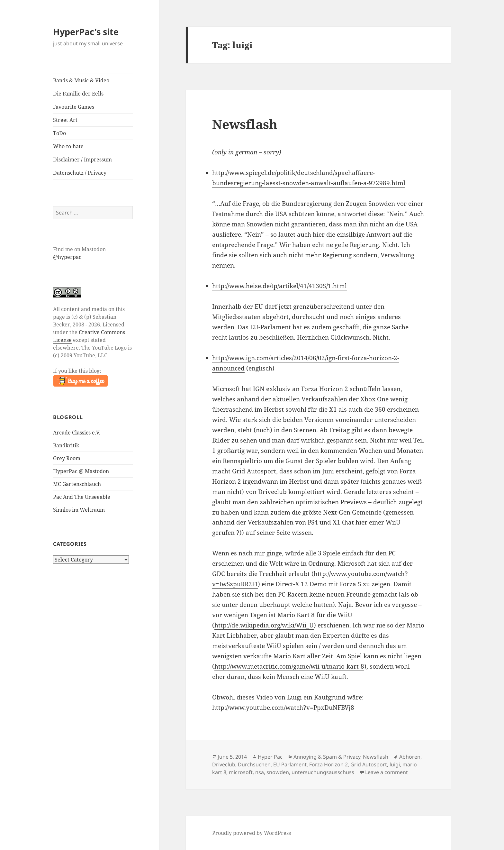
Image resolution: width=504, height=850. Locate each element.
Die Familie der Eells (78, 94)
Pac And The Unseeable (82, 497)
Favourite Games (74, 107)
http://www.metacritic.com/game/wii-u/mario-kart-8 (289, 666)
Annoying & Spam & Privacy (327, 757)
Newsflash (245, 124)
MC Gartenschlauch (77, 484)
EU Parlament (290, 764)
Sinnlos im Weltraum (79, 510)
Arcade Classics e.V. (77, 433)
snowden (278, 772)
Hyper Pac (270, 757)
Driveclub (224, 764)
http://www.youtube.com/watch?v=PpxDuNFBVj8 (283, 708)
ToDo (59, 133)
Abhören (410, 757)
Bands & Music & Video (81, 80)
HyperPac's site (86, 32)
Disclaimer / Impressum (82, 160)
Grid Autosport (369, 764)
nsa (260, 772)
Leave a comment (387, 772)
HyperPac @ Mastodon (81, 471)
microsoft (241, 772)
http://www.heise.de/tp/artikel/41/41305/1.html (279, 286)
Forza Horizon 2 (328, 764)
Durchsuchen (254, 764)
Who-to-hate (68, 146)
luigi (395, 764)
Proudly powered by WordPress (252, 833)
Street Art (65, 120)
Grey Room (67, 458)
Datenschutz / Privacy (80, 173)
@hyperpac (67, 257)
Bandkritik (66, 445)
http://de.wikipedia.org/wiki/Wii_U (264, 625)
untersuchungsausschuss (323, 772)
